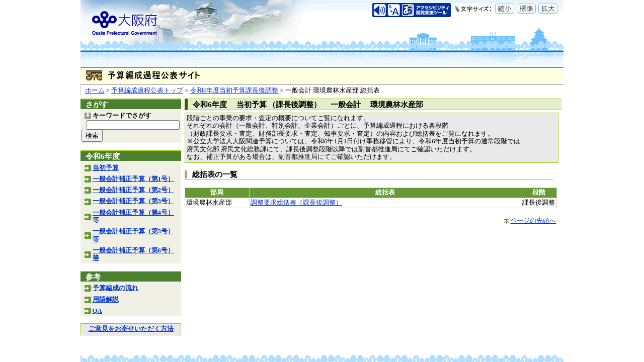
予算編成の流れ (115, 288)
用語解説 (106, 300)
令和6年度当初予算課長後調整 (234, 90)
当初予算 (106, 168)
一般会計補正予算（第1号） (133, 179)
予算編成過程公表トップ (147, 90)
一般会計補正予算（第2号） (133, 190)
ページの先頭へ (533, 221)
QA (97, 311)
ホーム (95, 90)
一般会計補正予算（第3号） (133, 201)
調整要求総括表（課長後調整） (296, 203)
